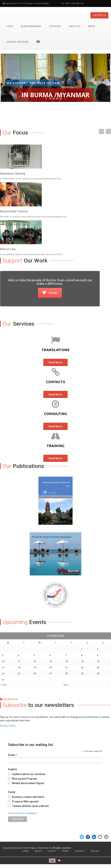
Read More (55, 362)
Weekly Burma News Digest (28, 783)
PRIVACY (95, 851)
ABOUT (38, 851)
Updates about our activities (29, 774)
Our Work (55, 26)
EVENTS (52, 851)
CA (51, 848)
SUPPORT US (99, 15)
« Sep (3, 685)
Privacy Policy (8, 726)
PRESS (65, 851)
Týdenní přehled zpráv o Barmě (30, 806)
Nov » (67, 685)
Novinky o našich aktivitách (28, 797)
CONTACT (80, 851)
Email (12, 755)
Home (10, 26)
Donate (50, 293)
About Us (74, 26)
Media (92, 26)
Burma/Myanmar (31, 26)
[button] (82, 837)
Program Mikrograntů (25, 801)
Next (108, 131)
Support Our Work (18, 42)
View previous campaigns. (23, 813)
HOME (26, 851)
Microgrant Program (25, 779)
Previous (101, 132)
